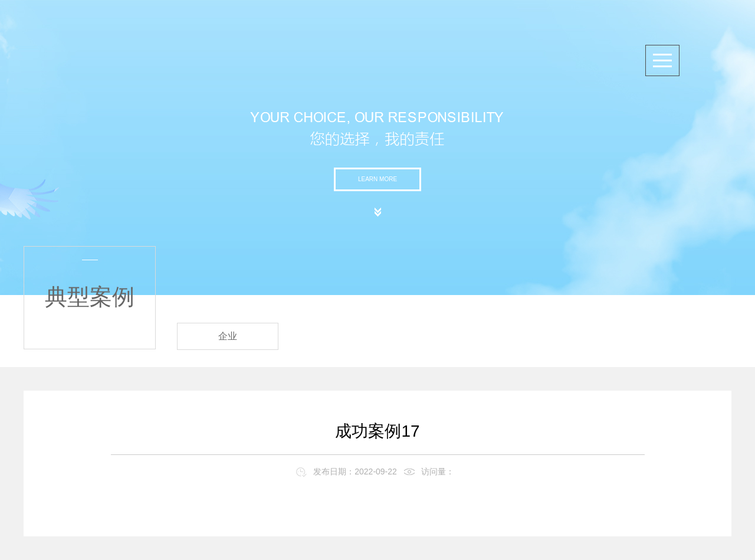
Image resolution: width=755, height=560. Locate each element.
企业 (228, 336)
